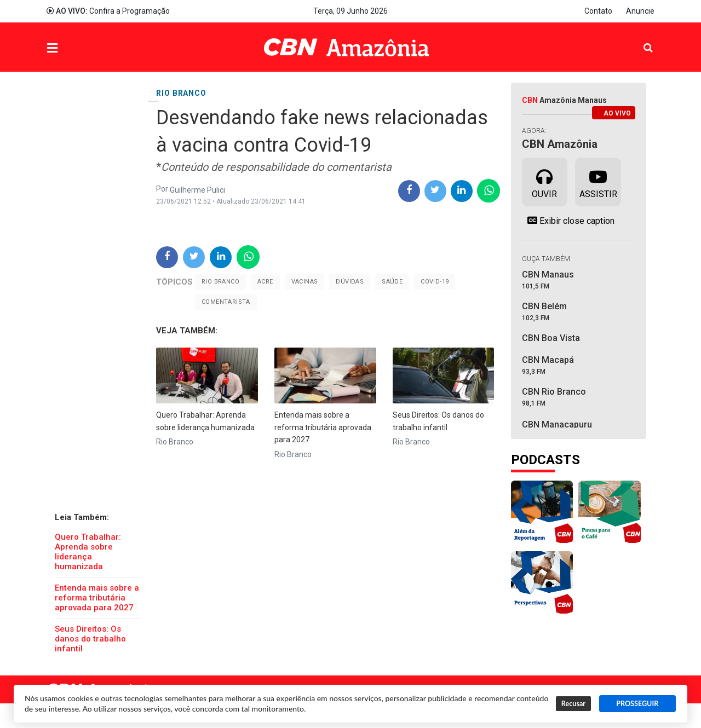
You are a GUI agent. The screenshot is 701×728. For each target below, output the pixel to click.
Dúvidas (350, 282)
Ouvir (544, 181)
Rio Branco (220, 282)
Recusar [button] (573, 704)
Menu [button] (74, 48)
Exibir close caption (568, 221)
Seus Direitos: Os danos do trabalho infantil (90, 639)
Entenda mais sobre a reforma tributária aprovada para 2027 (97, 598)
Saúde (392, 282)
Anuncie (640, 11)
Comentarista (226, 302)
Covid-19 (435, 282)
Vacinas (305, 282)
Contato (598, 11)
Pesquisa (639, 39)
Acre (265, 282)
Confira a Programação (108, 11)
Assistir (598, 181)
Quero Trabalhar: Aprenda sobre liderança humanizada (88, 552)
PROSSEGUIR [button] (637, 704)
